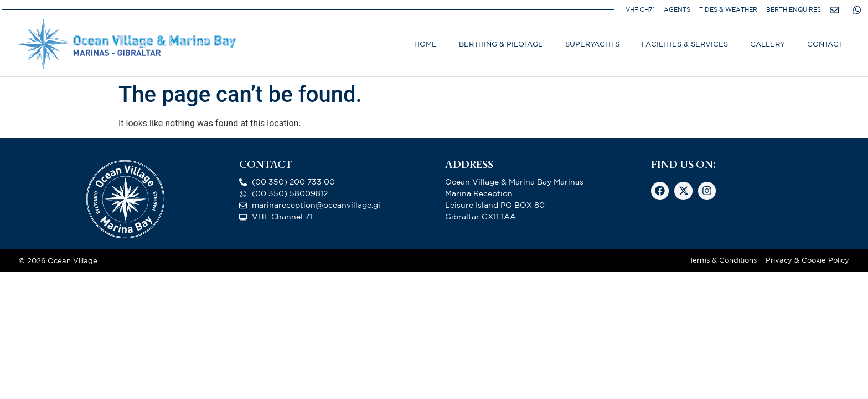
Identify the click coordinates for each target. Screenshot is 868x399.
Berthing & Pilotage (501, 44)
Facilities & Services (685, 44)
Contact (825, 44)
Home (425, 44)
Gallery (768, 44)
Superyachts (592, 44)
